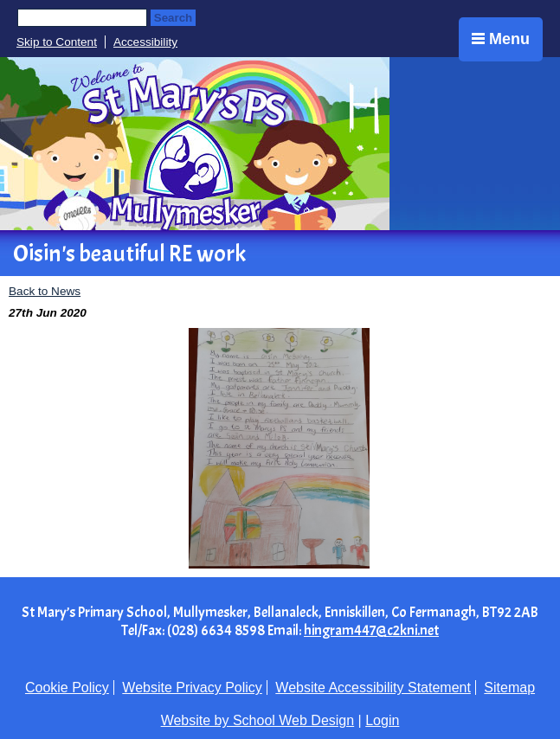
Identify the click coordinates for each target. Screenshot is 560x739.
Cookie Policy (67, 688)
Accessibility (145, 42)
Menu (501, 39)
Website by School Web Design (258, 720)
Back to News (45, 291)
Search (173, 18)
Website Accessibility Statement (373, 688)
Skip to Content (57, 42)
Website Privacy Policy (192, 688)
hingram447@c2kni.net (371, 630)
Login (382, 720)
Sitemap (509, 688)
